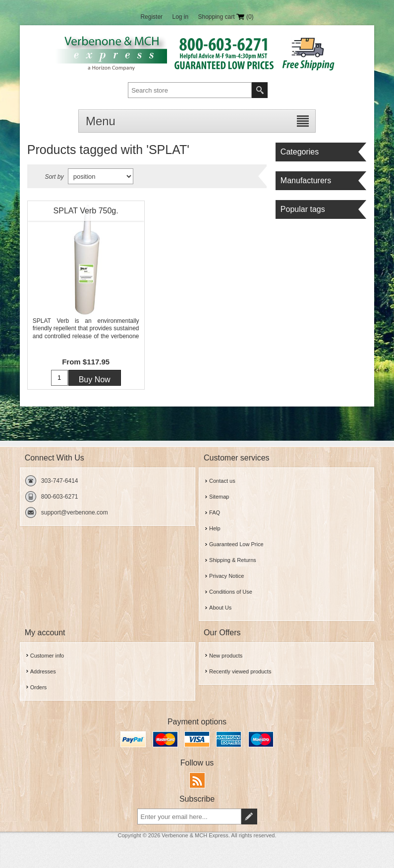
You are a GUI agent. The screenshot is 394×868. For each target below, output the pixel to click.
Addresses (43, 671)
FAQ (215, 512)
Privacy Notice (226, 576)
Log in (180, 17)
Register (151, 17)
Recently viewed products (240, 671)
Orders (39, 687)
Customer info (47, 656)
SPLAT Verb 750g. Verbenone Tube (86, 213)
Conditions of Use (231, 592)
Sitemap (219, 497)
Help (215, 528)
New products (226, 656)
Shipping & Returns (233, 560)
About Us (220, 608)
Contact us (222, 481)
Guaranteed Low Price (236, 544)
